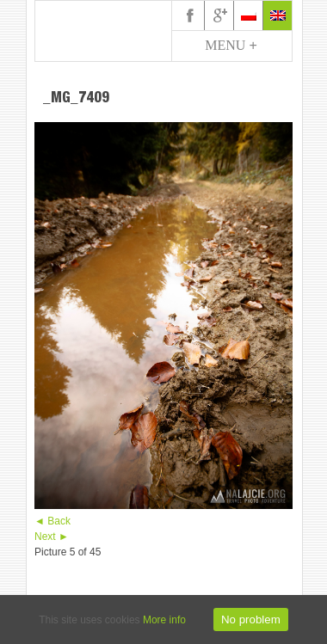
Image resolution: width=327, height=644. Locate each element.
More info (164, 620)
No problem (251, 619)
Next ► (52, 537)
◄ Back (52, 521)
